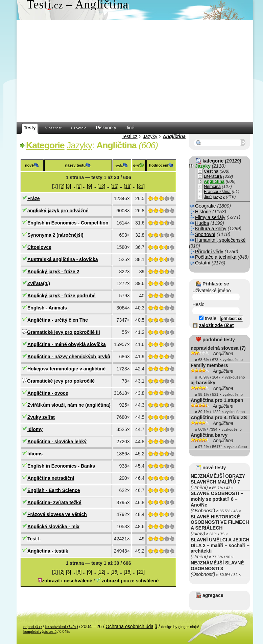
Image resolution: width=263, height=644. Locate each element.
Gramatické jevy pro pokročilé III (64, 332)
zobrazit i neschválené (67, 581)
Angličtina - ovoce (48, 393)
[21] (141, 186)
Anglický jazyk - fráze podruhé (62, 296)
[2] (62, 186)
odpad (32, 627)
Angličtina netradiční (51, 478)
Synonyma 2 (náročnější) (55, 235)
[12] (101, 186)
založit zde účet (217, 325)
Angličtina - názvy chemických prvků (69, 357)
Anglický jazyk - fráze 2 (53, 272)
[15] (114, 186)
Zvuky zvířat (41, 417)
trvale (208, 318)
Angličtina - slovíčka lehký (57, 442)
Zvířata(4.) (39, 283)
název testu (75, 165)
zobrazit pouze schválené (130, 581)
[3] (69, 186)
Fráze (34, 198)
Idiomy (35, 429)
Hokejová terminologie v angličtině (66, 369)
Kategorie (45, 145)
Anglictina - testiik (48, 551)
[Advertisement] (135, 71)
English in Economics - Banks (61, 466)
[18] (128, 186)
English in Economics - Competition (68, 223)
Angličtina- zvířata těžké (54, 502)
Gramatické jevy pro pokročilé (61, 381)
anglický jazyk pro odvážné (58, 211)
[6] (79, 186)
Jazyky (150, 136)
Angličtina (174, 136)
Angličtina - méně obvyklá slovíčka (67, 344)
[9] (90, 186)
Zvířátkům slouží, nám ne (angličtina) (69, 405)
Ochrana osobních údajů (131, 626)
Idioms (35, 454)
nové (29, 165)
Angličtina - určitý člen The (58, 320)
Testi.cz (130, 136)
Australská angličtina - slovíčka (63, 259)
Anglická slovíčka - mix (53, 527)
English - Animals (47, 308)
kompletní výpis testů (40, 631)
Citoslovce (39, 247)
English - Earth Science (54, 490)
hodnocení (159, 165)
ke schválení (62, 627)
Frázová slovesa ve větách (57, 514)
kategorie (213, 161)
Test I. (34, 539)
